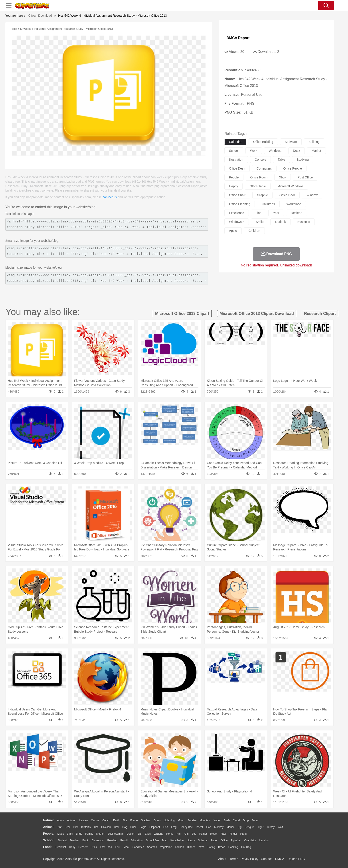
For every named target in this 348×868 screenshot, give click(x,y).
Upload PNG (296, 859)
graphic (262, 195)
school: (49, 840)
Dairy (72, 847)
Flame (134, 820)
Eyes (148, 834)
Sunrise (192, 820)
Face (224, 834)
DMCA (279, 859)
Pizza (201, 847)
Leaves (84, 820)
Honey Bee (186, 827)
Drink (94, 847)
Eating (211, 847)
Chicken (106, 827)
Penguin (249, 827)
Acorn (60, 820)
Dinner (191, 847)
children (254, 231)
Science (203, 840)
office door (287, 195)
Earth (116, 820)
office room (259, 177)
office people (293, 168)
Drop (246, 820)
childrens (268, 204)
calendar (235, 142)
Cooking (233, 847)
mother (100, 834)
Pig (240, 827)
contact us (110, 197)
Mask (60, 834)
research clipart (320, 314)
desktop (296, 213)
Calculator (250, 840)
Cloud (236, 820)
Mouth (214, 834)
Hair (179, 834)
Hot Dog (246, 847)
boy (194, 834)
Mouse (231, 827)
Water (217, 820)
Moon (181, 820)
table (281, 160)
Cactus (95, 820)
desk (297, 151)
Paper (214, 840)
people (234, 177)
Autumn (72, 820)
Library (191, 840)
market (316, 151)
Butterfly (86, 827)
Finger (233, 834)
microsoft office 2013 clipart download (257, 314)
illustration (236, 160)
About (222, 859)
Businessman (116, 834)
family (89, 834)
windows (275, 151)
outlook (280, 222)
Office (224, 840)
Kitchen (180, 847)
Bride (79, 834)
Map (165, 840)
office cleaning (240, 204)
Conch (106, 820)
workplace (294, 204)
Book (85, 840)
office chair (237, 195)
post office (305, 177)
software (291, 142)
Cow (117, 827)
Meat (126, 847)
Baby (70, 834)
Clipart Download (40, 16)
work (254, 151)
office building (263, 142)
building (314, 142)
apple (233, 231)
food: (47, 847)
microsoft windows (290, 186)
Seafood (152, 847)
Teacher (75, 840)
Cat (96, 827)
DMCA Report (238, 38)
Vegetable (166, 847)
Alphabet (236, 840)
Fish (165, 827)
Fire (125, 820)
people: (49, 834)
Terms (234, 859)
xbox (283, 177)
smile (260, 222)
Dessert (83, 847)
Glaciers (146, 820)
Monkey (219, 827)
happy (233, 186)
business (304, 222)
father (203, 834)
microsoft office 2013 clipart (182, 314)
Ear (140, 834)
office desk (237, 168)
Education (137, 840)
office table (258, 186)
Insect (200, 827)
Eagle (143, 827)
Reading (112, 840)
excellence (237, 213)
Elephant (155, 827)
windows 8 (237, 222)
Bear (67, 827)
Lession (264, 840)
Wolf (280, 827)
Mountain (205, 820)
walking (158, 834)
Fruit (118, 847)
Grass (157, 820)
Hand (243, 834)
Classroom (98, 840)
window (312, 195)
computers (264, 168)
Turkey (271, 827)
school (234, 151)
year (276, 213)
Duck (133, 827)
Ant (59, 827)
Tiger (260, 827)
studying (303, 160)
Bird (76, 827)
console (260, 160)
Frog (174, 827)
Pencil (124, 840)
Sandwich (138, 847)
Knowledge (177, 840)
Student (62, 840)
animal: (49, 827)
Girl (187, 834)
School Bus (152, 840)
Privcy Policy (250, 859)
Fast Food (106, 847)
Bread (222, 847)
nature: (48, 820)
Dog (125, 827)
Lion (209, 827)
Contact (266, 859)
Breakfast (60, 847)
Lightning (169, 820)
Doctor (131, 834)
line (259, 213)
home (170, 834)
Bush (227, 820)
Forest (255, 820)
